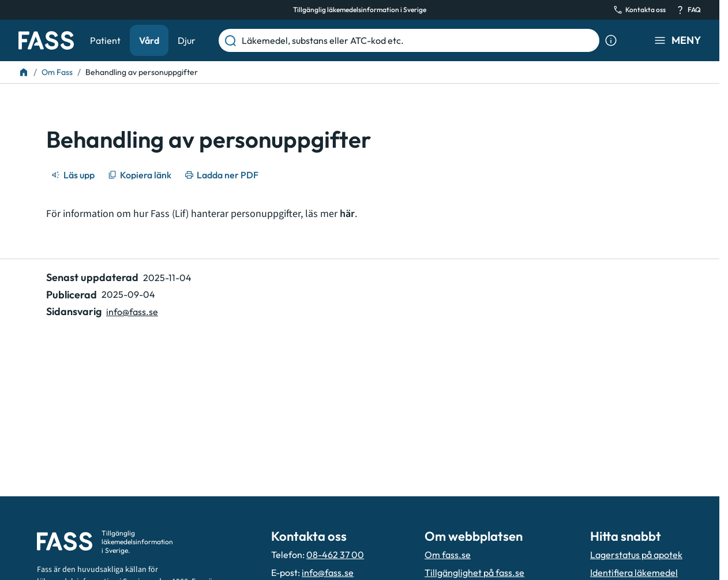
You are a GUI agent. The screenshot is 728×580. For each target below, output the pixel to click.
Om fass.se (448, 555)
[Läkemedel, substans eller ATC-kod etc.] (418, 40)
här (347, 214)
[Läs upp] (74, 175)
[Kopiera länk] (140, 175)
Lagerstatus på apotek (636, 555)
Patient (105, 40)
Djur (187, 40)
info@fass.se (328, 572)
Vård (149, 40)
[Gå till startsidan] (46, 40)
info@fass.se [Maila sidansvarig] (132, 312)
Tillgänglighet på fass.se (474, 572)
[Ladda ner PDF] (222, 175)
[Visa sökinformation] (611, 40)
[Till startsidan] (24, 72)
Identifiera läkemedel (634, 572)
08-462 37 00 (335, 555)
